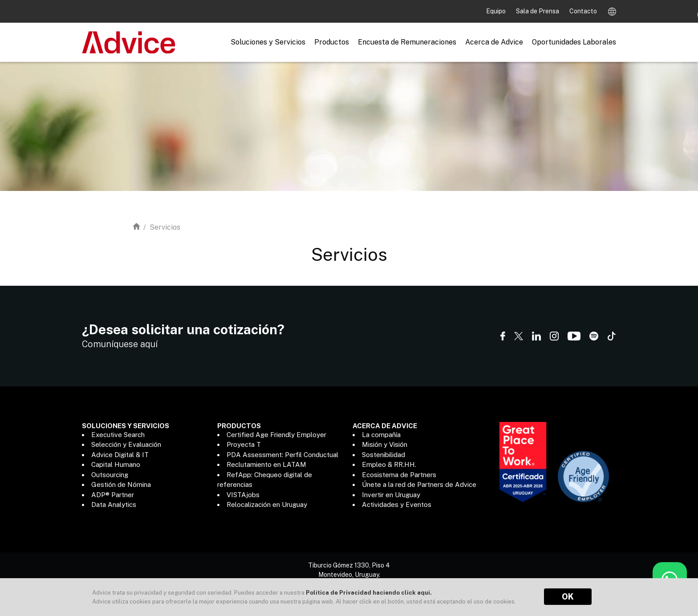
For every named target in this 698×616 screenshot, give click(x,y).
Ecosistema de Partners (399, 475)
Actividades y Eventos (397, 505)
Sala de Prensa (538, 11)
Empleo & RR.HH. (389, 464)
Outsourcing (110, 475)
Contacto (583, 11)
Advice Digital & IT (120, 455)
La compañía (381, 435)
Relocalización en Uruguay (267, 505)
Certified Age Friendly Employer (276, 435)
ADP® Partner (113, 495)
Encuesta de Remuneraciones (407, 42)
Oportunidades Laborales (574, 42)
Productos (332, 42)
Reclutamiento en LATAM (266, 464)
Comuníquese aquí (120, 344)
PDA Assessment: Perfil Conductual (282, 455)
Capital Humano (116, 464)
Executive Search (118, 435)
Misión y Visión (385, 444)
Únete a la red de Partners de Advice (419, 484)
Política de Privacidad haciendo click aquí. (369, 593)
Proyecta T (244, 444)
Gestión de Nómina (121, 484)
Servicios (165, 227)
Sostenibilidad (383, 455)
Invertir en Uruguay (391, 495)
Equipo (497, 11)
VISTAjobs (243, 495)
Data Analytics (114, 505)
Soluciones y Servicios (268, 42)
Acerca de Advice (494, 42)
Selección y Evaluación (126, 444)
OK (568, 597)
